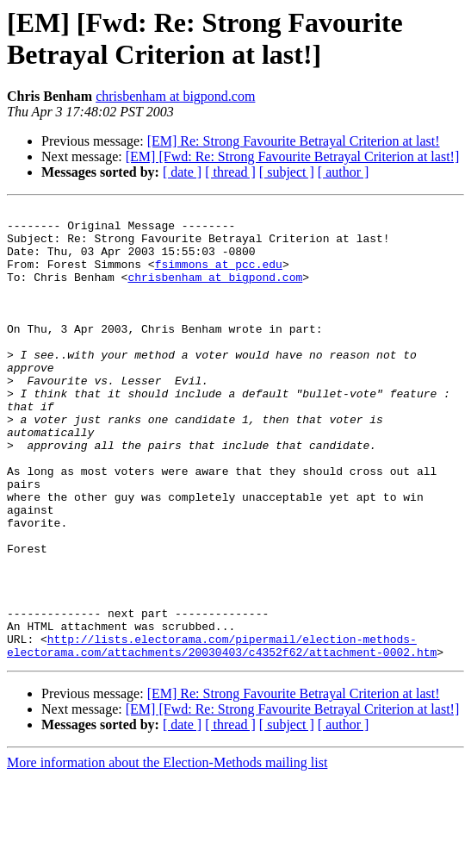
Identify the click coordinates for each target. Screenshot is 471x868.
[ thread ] (230, 172)
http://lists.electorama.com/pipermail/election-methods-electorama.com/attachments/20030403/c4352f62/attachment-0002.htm (222, 734)
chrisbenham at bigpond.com (175, 96)
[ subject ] (287, 172)
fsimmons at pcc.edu (219, 277)
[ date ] (182, 172)
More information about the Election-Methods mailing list (167, 853)
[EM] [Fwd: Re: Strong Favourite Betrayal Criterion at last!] (292, 156)
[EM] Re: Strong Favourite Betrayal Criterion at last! (294, 141)
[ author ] (344, 172)
